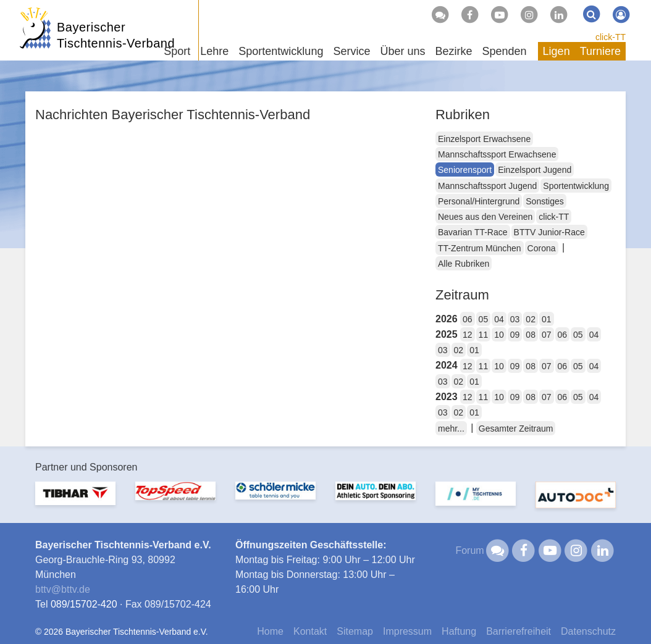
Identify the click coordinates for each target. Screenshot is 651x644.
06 (468, 319)
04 (499, 319)
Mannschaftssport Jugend (487, 186)
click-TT (611, 37)
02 (531, 319)
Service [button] (351, 51)
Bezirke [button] (453, 51)
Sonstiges (544, 201)
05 (484, 319)
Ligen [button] (556, 51)
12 (468, 335)
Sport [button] (177, 51)
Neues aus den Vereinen (485, 217)
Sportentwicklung (576, 186)
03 (515, 319)
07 (547, 335)
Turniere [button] (600, 51)
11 (484, 335)
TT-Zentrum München (480, 248)
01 (547, 319)
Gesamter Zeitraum (516, 429)
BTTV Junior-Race (549, 232)
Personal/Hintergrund (479, 201)
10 (499, 335)
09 (515, 335)
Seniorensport (465, 170)
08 (531, 335)
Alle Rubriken (464, 264)
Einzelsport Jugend (535, 170)
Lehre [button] (214, 51)
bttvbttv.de (63, 589)
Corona (542, 248)
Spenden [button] (505, 51)
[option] (75, 501)
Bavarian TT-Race (473, 232)
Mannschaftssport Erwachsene (497, 154)
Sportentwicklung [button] (281, 51)
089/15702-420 (84, 604)
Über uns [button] (402, 51)
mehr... (451, 429)
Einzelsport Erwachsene (484, 139)
